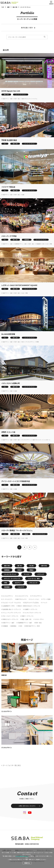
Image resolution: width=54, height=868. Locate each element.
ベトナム (35, 99)
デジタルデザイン (30, 342)
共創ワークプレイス (27, 616)
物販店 (26, 534)
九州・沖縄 (49, 244)
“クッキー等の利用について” (22, 856)
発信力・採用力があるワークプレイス (29, 606)
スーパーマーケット (21, 94)
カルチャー (18, 583)
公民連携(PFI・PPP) (8, 606)
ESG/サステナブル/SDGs (31, 603)
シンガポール (47, 440)
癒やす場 (44, 566)
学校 (6, 583)
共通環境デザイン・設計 (21, 244)
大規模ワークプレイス (31, 609)
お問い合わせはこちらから (27, 806)
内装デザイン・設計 (8, 99)
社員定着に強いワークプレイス (12, 609)
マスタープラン (39, 619)
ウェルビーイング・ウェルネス (12, 603)
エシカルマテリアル (22, 596)
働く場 (19, 566)
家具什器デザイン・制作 (33, 626)
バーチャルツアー (8, 599)
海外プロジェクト (26, 99)
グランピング (33, 583)
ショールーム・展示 (34, 578)
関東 (38, 342)
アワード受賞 (46, 599)
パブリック (41, 574)
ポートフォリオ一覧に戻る (12, 765)
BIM (43, 244)
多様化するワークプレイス (10, 619)
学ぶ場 (31, 566)
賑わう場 (6, 94)
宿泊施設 (7, 587)
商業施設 (27, 240)
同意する (27, 863)
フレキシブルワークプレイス (33, 613)
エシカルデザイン (8, 596)
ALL (5, 144)
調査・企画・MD (26, 619)
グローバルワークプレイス (10, 616)
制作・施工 (17, 99)
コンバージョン (35, 599)
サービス (27, 574)
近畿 (23, 195)
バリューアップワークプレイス (12, 613)
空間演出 (14, 626)
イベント (45, 603)
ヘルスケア (21, 587)
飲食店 (19, 570)
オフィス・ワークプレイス (12, 578)
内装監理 (38, 244)
